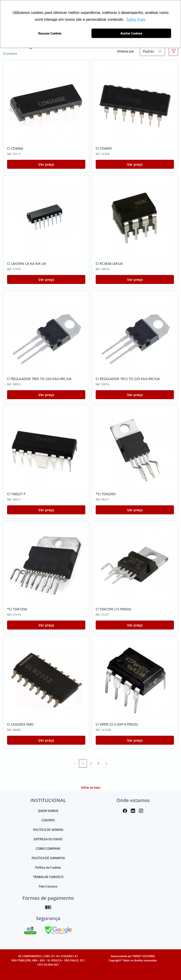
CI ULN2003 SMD (20, 724)
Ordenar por (126, 51)
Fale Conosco (48, 886)
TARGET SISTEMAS (144, 956)
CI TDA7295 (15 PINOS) (113, 609)
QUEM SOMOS (48, 811)
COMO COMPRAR (48, 848)
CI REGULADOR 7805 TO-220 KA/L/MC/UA (39, 379)
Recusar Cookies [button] (50, 33)
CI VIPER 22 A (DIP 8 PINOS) (117, 724)
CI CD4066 (15, 148)
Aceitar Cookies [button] (131, 33)
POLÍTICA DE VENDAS (48, 830)
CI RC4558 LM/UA (109, 264)
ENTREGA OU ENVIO (48, 839)
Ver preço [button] (46, 164)
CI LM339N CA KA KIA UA (27, 264)
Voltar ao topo (91, 787)
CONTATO (48, 820)
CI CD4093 (104, 148)
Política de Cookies (48, 867)
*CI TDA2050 (106, 494)
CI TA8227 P (16, 494)
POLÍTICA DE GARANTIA (48, 858)
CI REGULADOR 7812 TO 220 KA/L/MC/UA (128, 379)
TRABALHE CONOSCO (48, 877)
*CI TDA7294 (17, 609)
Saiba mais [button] (136, 19)
